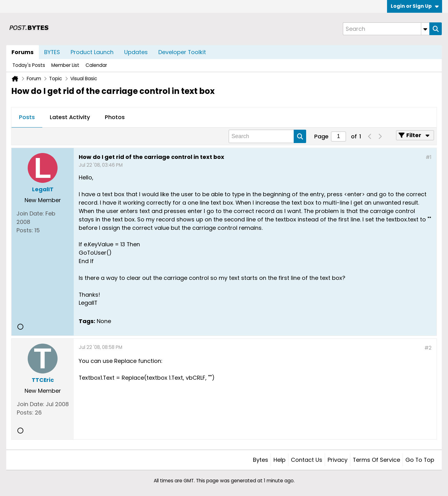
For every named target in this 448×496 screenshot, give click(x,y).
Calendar (96, 65)
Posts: (25, 230)
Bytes (261, 460)
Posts (27, 117)
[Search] (386, 29)
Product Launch (92, 52)
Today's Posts (29, 65)
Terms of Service (376, 460)
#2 (428, 348)
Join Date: (30, 213)
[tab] (27, 118)
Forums (23, 52)
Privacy (338, 460)
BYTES (52, 52)
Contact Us (307, 460)
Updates (136, 52)
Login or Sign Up (415, 6)
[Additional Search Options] (425, 29)
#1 (429, 157)
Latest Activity (70, 117)
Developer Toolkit (182, 52)
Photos (115, 117)
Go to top (420, 460)
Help (280, 460)
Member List (65, 65)
